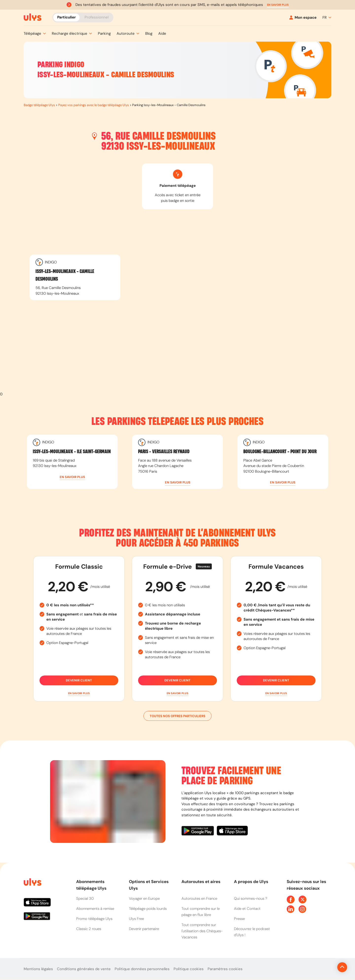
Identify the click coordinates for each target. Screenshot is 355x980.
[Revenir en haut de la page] (326, 967)
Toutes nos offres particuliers (177, 716)
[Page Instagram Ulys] (302, 909)
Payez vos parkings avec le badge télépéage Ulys (94, 105)
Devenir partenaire (144, 929)
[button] (278, 5)
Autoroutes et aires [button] (201, 882)
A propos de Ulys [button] (251, 882)
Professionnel (97, 17)
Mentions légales (38, 969)
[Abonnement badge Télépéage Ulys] (33, 17)
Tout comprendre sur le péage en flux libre (201, 912)
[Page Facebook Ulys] (291, 900)
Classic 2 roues (89, 929)
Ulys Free (136, 919)
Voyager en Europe (144, 899)
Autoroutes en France (199, 899)
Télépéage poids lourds (148, 909)
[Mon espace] (303, 18)
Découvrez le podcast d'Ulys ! (252, 932)
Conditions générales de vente (84, 969)
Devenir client (79, 680)
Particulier (66, 17)
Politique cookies (189, 969)
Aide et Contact (247, 909)
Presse (239, 919)
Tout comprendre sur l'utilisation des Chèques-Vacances (202, 931)
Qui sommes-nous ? (251, 899)
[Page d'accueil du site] (32, 883)
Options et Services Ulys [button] (149, 885)
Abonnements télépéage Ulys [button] (91, 885)
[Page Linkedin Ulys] (291, 909)
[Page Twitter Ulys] (302, 900)
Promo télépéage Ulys (94, 919)
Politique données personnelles (142, 969)
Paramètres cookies (225, 969)
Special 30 (85, 899)
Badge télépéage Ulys (39, 105)
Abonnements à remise (95, 909)
